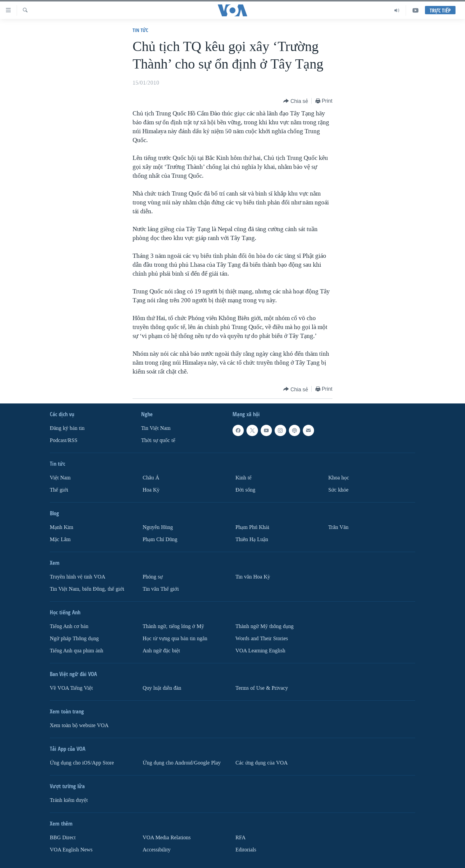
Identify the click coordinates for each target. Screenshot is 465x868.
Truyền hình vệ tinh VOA (78, 577)
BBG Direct (63, 838)
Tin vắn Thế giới (161, 589)
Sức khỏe (338, 490)
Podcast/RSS (64, 440)
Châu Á (151, 478)
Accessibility (157, 850)
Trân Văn (338, 527)
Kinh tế (243, 478)
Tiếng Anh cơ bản (69, 626)
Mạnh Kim (62, 527)
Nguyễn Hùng (158, 527)
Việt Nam (60, 478)
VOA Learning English (260, 651)
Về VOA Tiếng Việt (71, 688)
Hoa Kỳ (151, 490)
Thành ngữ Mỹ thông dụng (265, 626)
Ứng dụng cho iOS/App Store (82, 763)
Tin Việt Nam (156, 428)
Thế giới (59, 490)
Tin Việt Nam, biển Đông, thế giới (87, 589)
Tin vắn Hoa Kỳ (253, 577)
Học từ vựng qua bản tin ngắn (175, 639)
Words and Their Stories (262, 639)
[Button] (296, 101)
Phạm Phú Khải (252, 527)
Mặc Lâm (60, 539)
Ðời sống (245, 490)
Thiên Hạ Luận (252, 539)
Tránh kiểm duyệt (69, 800)
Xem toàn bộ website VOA (79, 725)
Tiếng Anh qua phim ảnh (77, 651)
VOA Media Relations (167, 838)
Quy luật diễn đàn (162, 688)
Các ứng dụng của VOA (262, 763)
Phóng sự (153, 577)
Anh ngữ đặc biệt (161, 651)
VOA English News (71, 850)
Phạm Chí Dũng (160, 539)
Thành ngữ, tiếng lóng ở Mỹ (173, 626)
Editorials (246, 850)
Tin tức (140, 30)
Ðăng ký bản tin (67, 428)
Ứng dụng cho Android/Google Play (182, 763)
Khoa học (339, 478)
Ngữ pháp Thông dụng (74, 639)
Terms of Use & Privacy (262, 688)
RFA (241, 838)
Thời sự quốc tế (158, 440)
